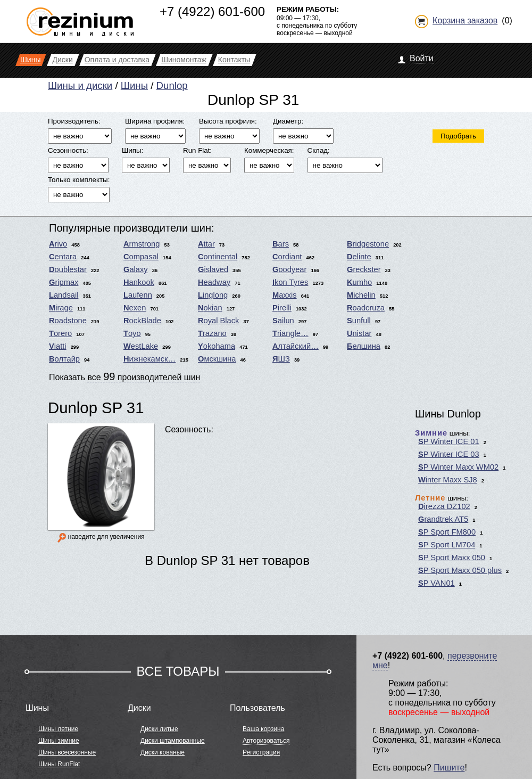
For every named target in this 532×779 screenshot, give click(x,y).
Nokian (210, 308)
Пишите (449, 768)
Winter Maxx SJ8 (448, 480)
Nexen (135, 308)
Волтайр (64, 359)
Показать (124, 376)
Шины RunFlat (59, 764)
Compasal (141, 257)
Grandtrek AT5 (443, 519)
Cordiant (287, 257)
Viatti (58, 346)
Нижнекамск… (149, 359)
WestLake (141, 346)
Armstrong (142, 244)
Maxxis (285, 295)
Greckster (364, 269)
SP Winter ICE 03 (449, 454)
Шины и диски (80, 85)
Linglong (213, 295)
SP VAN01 (437, 583)
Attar (206, 244)
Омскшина (217, 359)
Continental (218, 257)
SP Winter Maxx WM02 (458, 467)
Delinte (359, 257)
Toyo (132, 333)
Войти (422, 58)
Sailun (283, 321)
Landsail (64, 295)
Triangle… (290, 333)
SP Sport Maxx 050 (452, 557)
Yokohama (217, 346)
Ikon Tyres (290, 282)
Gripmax (64, 282)
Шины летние (58, 729)
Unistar (359, 333)
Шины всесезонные (67, 752)
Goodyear (289, 269)
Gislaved (213, 269)
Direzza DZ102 (444, 506)
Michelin (361, 295)
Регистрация (261, 752)
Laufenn (138, 295)
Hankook (139, 282)
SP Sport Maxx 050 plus (460, 570)
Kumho (359, 282)
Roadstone (68, 321)
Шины (134, 85)
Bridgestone (368, 244)
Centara (63, 257)
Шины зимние (59, 741)
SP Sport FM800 (447, 532)
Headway (214, 282)
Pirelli (282, 308)
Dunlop (172, 85)
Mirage (61, 308)
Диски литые (159, 729)
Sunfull (359, 321)
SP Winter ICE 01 (449, 441)
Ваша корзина (263, 729)
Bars (281, 244)
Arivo (58, 244)
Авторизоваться (266, 741)
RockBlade (142, 321)
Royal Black (218, 321)
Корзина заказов (465, 20)
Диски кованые (163, 752)
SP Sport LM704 (447, 545)
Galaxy (136, 269)
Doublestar (68, 269)
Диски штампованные (173, 741)
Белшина (364, 346)
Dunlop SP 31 (96, 408)
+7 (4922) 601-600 (212, 11)
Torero (60, 333)
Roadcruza (366, 308)
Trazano (212, 333)
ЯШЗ (281, 359)
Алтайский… (296, 346)
